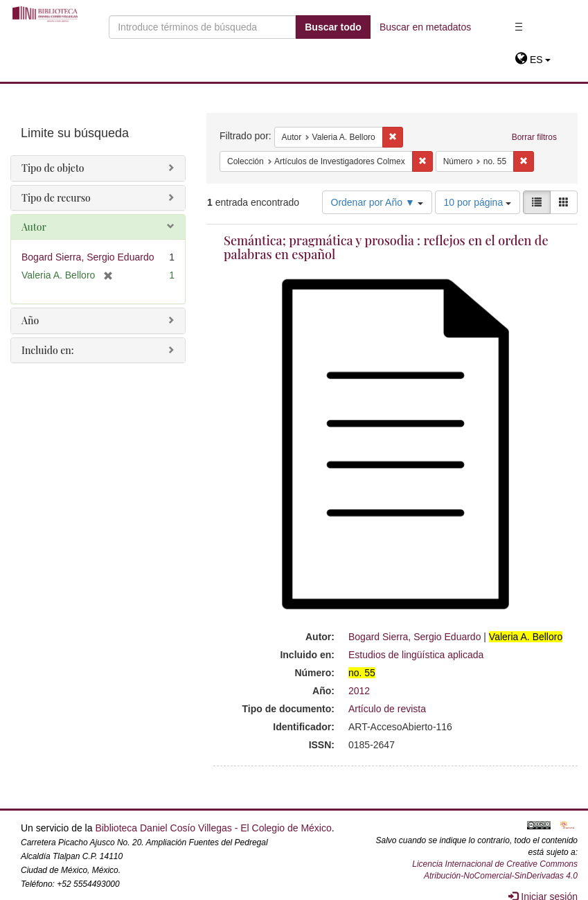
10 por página (478, 202)
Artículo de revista (387, 709)
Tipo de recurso (56, 198)
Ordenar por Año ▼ (377, 202)
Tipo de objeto (53, 168)
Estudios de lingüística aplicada (416, 655)
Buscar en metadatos (425, 27)
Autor (34, 227)
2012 (359, 691)
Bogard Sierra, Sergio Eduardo (415, 637)
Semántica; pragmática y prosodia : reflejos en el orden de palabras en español (386, 247)
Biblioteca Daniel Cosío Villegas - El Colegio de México (213, 828)
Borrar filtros (534, 137)
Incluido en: (47, 350)
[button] (533, 60)
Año (30, 320)
